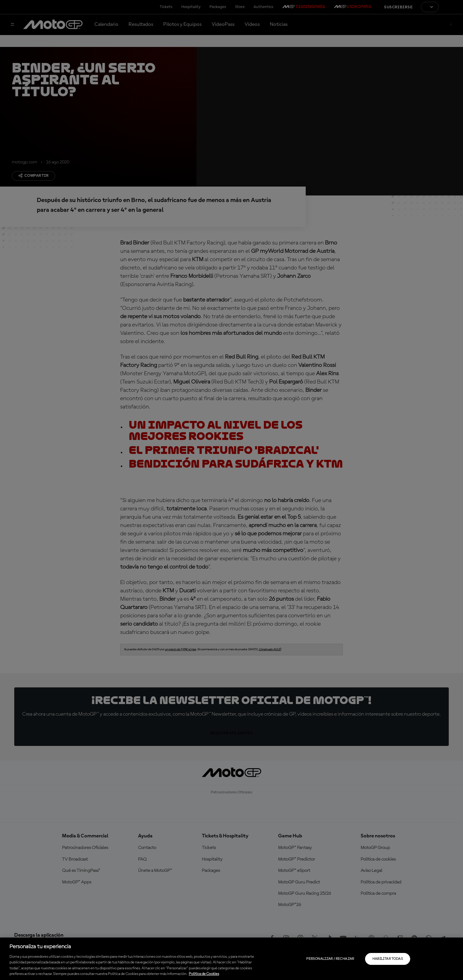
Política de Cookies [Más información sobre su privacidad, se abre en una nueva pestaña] (204, 974)
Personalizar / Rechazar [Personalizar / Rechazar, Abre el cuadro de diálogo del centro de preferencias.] (330, 959)
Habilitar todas (388, 959)
